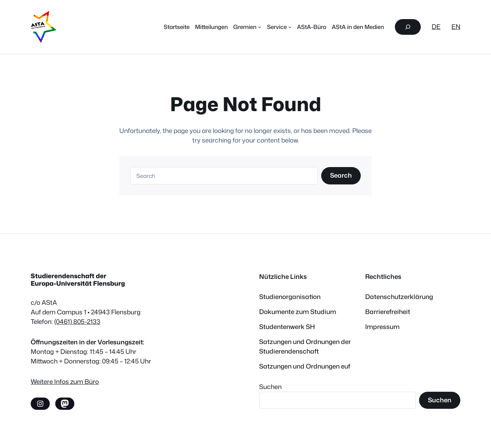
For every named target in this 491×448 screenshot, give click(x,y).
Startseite (177, 27)
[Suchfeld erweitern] (408, 27)
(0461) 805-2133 (77, 322)
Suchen (270, 387)
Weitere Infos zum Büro (65, 382)
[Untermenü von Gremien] (259, 27)
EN (456, 27)
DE (436, 27)
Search (341, 175)
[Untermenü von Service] (290, 27)
